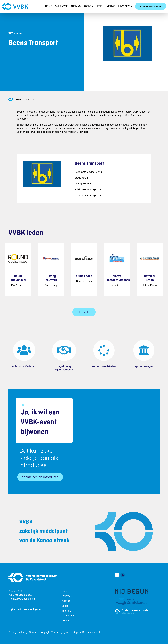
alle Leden (84, 312)
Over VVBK (61, 6)
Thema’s (76, 6)
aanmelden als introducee (40, 477)
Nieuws (111, 6)
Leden (100, 6)
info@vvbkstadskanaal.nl (22, 599)
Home (49, 6)
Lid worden (125, 6)
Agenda (88, 6)
